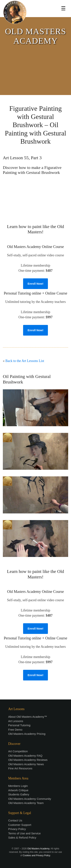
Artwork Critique (18, 790)
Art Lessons (16, 721)
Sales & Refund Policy (22, 838)
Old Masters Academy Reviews (28, 760)
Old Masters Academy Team (26, 803)
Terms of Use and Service (24, 833)
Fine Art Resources (20, 768)
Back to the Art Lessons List (25, 361)
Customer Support (20, 825)
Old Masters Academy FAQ (25, 756)
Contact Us (15, 820)
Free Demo (15, 730)
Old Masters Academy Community (30, 799)
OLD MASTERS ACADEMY (35, 36)
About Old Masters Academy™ (28, 717)
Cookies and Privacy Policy (37, 855)
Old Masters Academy (38, 849)
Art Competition (18, 751)
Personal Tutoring (19, 725)
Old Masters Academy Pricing (27, 734)
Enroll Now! (35, 284)
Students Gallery (19, 794)
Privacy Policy (17, 829)
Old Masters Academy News (26, 764)
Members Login (18, 786)
